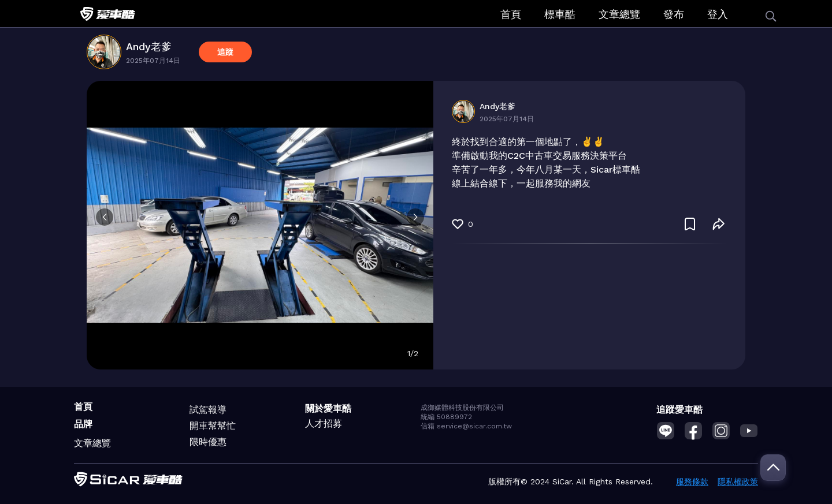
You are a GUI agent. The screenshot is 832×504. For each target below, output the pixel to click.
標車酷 (560, 14)
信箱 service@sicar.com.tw (466, 426)
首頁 (511, 14)
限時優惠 (208, 442)
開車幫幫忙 (213, 426)
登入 (718, 14)
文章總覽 (619, 14)
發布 (674, 14)
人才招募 (324, 423)
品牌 (83, 424)
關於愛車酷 (328, 408)
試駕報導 (208, 410)
